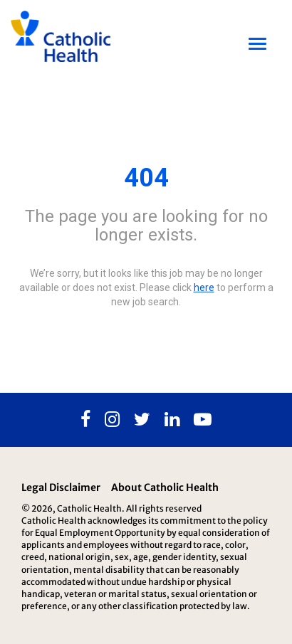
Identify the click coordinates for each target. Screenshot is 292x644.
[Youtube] (203, 420)
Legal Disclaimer (61, 487)
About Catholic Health (165, 487)
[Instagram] (112, 420)
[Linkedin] (172, 420)
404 (146, 178)
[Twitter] (142, 420)
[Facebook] (85, 420)
